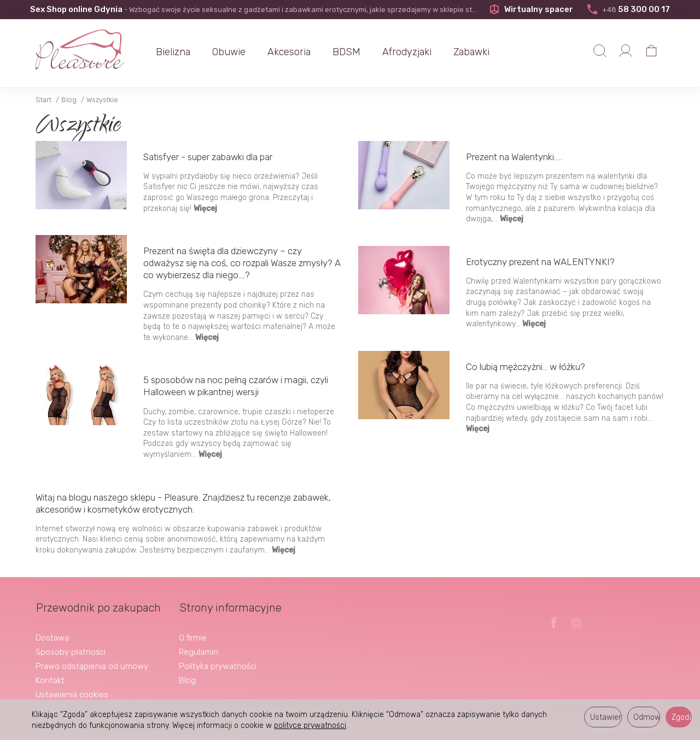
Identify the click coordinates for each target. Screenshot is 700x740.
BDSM (348, 52)
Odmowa (647, 717)
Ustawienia (606, 717)
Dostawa (52, 637)
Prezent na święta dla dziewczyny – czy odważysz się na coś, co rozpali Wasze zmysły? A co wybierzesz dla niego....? (242, 263)
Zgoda (682, 717)
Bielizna (174, 52)
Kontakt (50, 680)
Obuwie (230, 52)
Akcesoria (290, 52)
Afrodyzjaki (408, 52)
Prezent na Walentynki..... (514, 157)
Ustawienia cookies (72, 694)
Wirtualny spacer (531, 9)
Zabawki (472, 52)
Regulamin (199, 651)
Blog (187, 680)
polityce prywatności (310, 725)
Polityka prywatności (218, 666)
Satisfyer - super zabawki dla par (208, 157)
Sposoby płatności (71, 651)
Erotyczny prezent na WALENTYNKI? (540, 262)
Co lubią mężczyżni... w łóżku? (526, 367)
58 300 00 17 (628, 9)
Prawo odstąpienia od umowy (92, 666)
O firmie (193, 637)
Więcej (205, 209)
